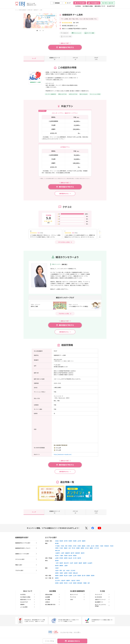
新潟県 (61, 560)
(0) (55, 58)
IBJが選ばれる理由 (88, 6)
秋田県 (75, 543)
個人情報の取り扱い (53, 606)
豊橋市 (85, 565)
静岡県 (61, 567)
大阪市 (57, 572)
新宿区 (70, 548)
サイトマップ (102, 596)
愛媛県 (88, 577)
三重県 (66, 567)
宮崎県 (75, 585)
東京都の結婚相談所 (23, 10)
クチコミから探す (26, 562)
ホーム (16, 10)
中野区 (57, 550)
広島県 (70, 577)
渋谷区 (112, 548)
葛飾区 (91, 550)
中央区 (62, 548)
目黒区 (97, 548)
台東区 (79, 548)
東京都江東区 (30, 10)
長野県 (66, 560)
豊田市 (80, 565)
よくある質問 (28, 609)
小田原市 (57, 555)
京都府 (61, 575)
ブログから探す (26, 573)
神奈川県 (57, 552)
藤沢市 (73, 555)
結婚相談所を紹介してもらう (26, 551)
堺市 (61, 572)
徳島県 (79, 577)
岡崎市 (61, 565)
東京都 (57, 545)
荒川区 (74, 550)
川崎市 (62, 555)
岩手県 (66, 543)
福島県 (84, 543)
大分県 (70, 585)
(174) (96, 58)
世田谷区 (107, 548)
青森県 (61, 543)
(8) (75, 58)
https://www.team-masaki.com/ (63, 456)
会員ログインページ (102, 601)
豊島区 (66, 550)
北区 (70, 550)
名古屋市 (90, 565)
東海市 (76, 565)
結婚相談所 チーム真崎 (38, 10)
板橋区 (78, 550)
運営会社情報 (53, 596)
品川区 (93, 548)
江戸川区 (97, 550)
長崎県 (61, 585)
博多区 (78, 582)
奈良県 (70, 575)
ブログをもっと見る (64, 315)
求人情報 (53, 601)
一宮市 (57, 565)
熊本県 (66, 585)
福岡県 (57, 580)
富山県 (70, 560)
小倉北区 (73, 582)
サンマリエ (77, 599)
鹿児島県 (80, 585)
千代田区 (57, 548)
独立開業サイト (102, 604)
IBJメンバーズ (77, 596)
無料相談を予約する (74, 641)
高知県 (93, 577)
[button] (37, 31)
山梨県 (57, 560)
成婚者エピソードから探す (26, 556)
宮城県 (70, 543)
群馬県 (75, 557)
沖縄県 (85, 585)
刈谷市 (71, 565)
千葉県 (61, 557)
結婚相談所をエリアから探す (26, 545)
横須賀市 (78, 555)
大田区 (102, 548)
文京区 (75, 548)
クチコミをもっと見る (64, 244)
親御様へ (28, 606)
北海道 (57, 543)
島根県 (61, 577)
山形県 (79, 543)
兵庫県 (57, 575)
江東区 (88, 548)
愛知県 (57, 562)
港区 (66, 548)
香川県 (84, 577)
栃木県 (70, 557)
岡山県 (66, 577)
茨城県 (66, 557)
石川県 (75, 560)
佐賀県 (57, 585)
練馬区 (82, 550)
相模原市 (67, 555)
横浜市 (83, 555)
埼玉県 (57, 557)
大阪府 (57, 570)
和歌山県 (75, 575)
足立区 (87, 550)
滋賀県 (66, 575)
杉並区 (61, 550)
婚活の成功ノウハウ (100, 6)
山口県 (75, 577)
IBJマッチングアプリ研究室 (102, 607)
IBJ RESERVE (102, 599)
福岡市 (68, 582)
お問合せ (53, 604)
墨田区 (84, 548)
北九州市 (57, 582)
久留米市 (63, 582)
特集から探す (26, 567)
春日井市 (66, 565)
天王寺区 (73, 572)
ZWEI (77, 601)
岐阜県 (57, 567)
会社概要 (53, 599)
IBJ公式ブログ (111, 6)
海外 (89, 585)
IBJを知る (78, 6)
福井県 (79, 560)
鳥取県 (57, 577)
